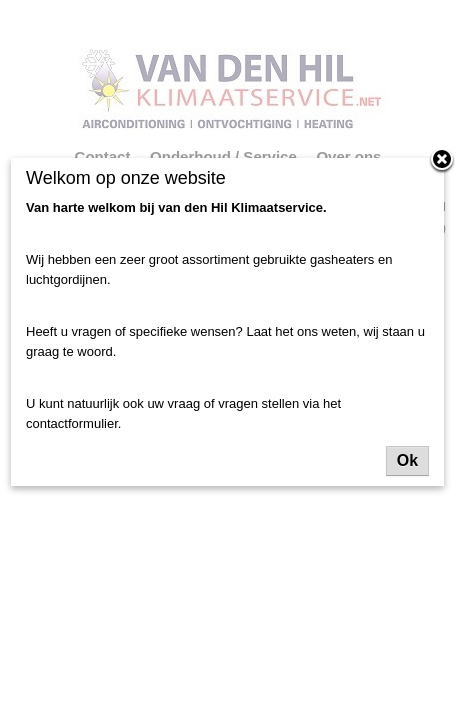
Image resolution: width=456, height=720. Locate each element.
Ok (407, 460)
